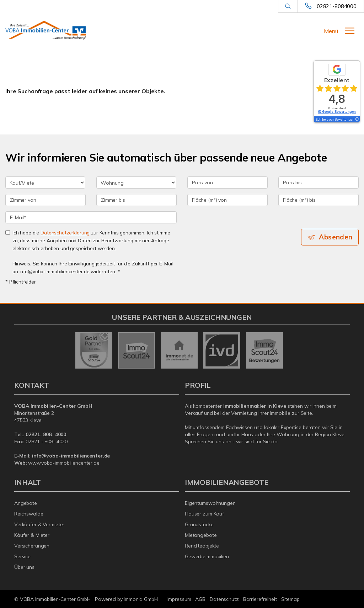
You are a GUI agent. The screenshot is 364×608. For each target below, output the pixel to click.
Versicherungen (32, 546)
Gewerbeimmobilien (207, 556)
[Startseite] (45, 30)
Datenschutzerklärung (65, 232)
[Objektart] (136, 183)
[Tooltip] (357, 120)
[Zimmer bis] (136, 200)
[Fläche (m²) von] (227, 200)
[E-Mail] (91, 217)
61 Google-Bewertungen (337, 112)
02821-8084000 (337, 6)
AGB (200, 599)
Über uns (24, 567)
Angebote (26, 503)
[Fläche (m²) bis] (318, 200)
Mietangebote (201, 535)
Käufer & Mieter (32, 535)
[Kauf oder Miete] (45, 183)
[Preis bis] (318, 183)
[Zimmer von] (45, 200)
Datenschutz (224, 599)
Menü (331, 31)
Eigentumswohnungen (210, 503)
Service (22, 556)
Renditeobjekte (202, 546)
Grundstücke (199, 524)
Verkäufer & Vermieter (39, 524)
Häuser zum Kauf (204, 514)
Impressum (179, 599)
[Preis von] (227, 183)
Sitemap (290, 599)
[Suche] (288, 6)
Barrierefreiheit (260, 599)
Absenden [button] (336, 237)
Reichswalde (29, 514)
